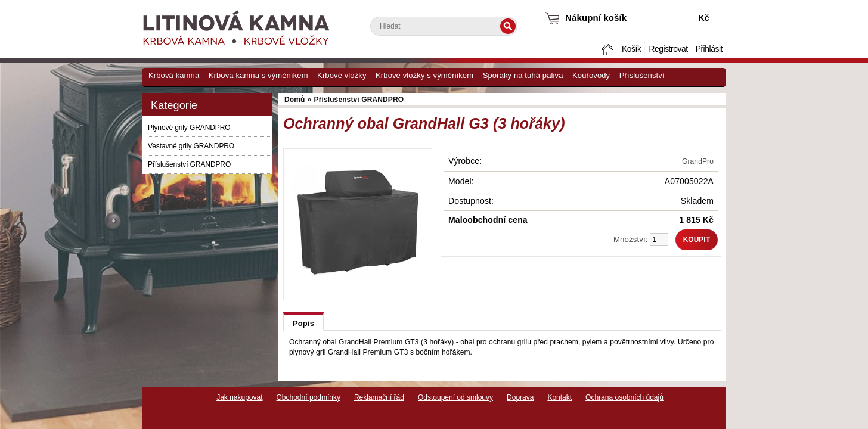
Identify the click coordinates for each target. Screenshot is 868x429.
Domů (609, 49)
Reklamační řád (379, 397)
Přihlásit (709, 49)
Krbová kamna (174, 75)
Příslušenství (642, 75)
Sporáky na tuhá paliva (523, 75)
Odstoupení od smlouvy (455, 397)
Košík (631, 49)
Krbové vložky (342, 75)
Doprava (520, 397)
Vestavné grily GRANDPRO (191, 146)
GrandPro (698, 161)
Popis (303, 323)
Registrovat (668, 49)
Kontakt (559, 397)
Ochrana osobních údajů (624, 397)
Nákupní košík (596, 18)
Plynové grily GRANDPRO (189, 128)
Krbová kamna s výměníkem (258, 75)
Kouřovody (591, 75)
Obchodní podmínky (309, 397)
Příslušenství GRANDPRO (189, 164)
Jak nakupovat (239, 397)
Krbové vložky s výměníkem (424, 75)
